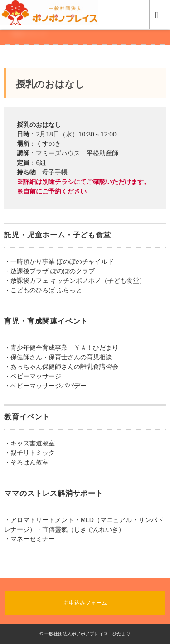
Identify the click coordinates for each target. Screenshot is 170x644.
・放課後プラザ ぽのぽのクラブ (49, 271)
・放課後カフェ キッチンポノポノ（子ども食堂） (75, 281)
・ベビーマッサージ (33, 376)
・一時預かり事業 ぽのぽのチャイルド (59, 261)
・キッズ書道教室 (29, 443)
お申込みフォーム (85, 603)
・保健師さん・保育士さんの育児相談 (58, 357)
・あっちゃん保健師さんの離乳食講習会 (61, 367)
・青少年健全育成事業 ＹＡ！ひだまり (61, 348)
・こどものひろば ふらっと (43, 290)
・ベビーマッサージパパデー (45, 386)
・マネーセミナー (29, 539)
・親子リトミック (29, 453)
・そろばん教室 (26, 462)
